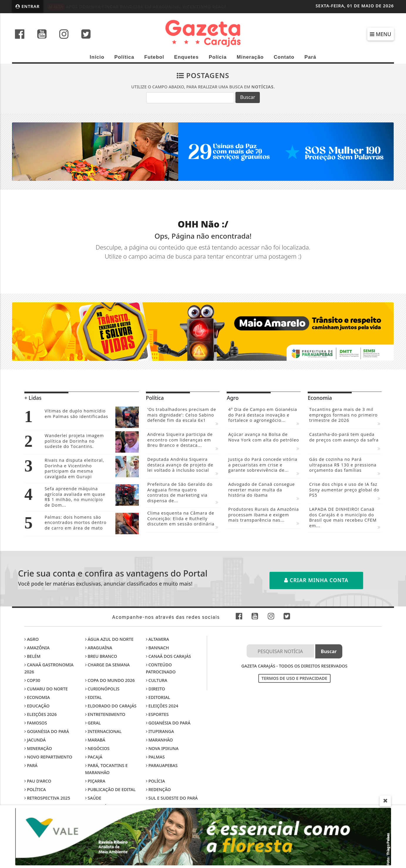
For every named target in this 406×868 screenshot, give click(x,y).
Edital (94, 697)
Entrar (28, 6)
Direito (156, 689)
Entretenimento (105, 714)
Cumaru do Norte (46, 689)
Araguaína (99, 648)
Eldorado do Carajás (111, 706)
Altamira (157, 639)
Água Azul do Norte (109, 639)
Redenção (158, 789)
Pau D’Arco (38, 781)
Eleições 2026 (41, 714)
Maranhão (159, 740)
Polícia (218, 57)
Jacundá (35, 740)
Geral (93, 723)
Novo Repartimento (48, 757)
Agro (32, 639)
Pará (310, 57)
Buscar (248, 97)
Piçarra (95, 781)
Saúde (93, 798)
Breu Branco (101, 656)
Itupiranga (160, 731)
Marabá (95, 740)
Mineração (250, 57)
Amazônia (37, 648)
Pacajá (94, 757)
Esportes (157, 714)
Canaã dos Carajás (169, 656)
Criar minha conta (316, 580)
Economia (37, 697)
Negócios (97, 748)
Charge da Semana (107, 665)
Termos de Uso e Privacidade (294, 678)
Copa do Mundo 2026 (110, 680)
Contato (284, 57)
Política (124, 57)
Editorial (158, 697)
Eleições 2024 (162, 706)
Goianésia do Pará (168, 723)
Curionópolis (102, 689)
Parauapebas (162, 765)
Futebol (154, 57)
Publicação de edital (110, 789)
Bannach (157, 648)
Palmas (155, 757)
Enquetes (186, 57)
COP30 (32, 680)
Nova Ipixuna (162, 748)
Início (97, 57)
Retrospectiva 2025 (47, 798)
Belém (32, 656)
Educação (37, 706)
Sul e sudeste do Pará (172, 798)
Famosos (36, 723)
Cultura (157, 680)
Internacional (103, 731)
